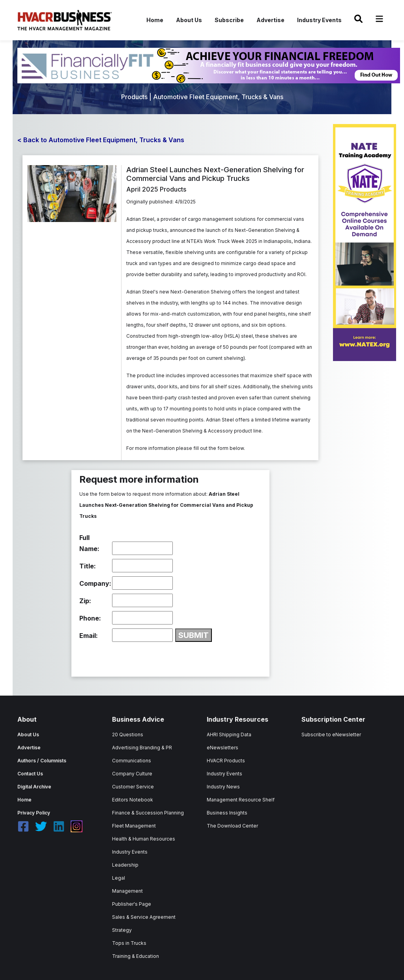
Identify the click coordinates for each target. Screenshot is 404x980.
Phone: (90, 618)
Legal (119, 878)
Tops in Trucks (129, 943)
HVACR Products (226, 761)
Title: (88, 566)
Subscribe (229, 20)
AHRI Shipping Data (229, 735)
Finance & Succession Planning (148, 813)
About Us (189, 20)
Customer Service (133, 787)
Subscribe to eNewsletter (331, 735)
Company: (94, 583)
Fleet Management (134, 826)
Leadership (125, 865)
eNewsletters (223, 748)
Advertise (270, 20)
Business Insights (227, 813)
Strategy (122, 930)
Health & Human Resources (144, 839)
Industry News (223, 787)
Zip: (85, 601)
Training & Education (136, 956)
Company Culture (132, 774)
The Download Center (232, 826)
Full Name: (89, 543)
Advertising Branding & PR (142, 748)
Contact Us (30, 774)
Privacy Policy (34, 813)
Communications (132, 761)
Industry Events (319, 20)
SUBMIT (194, 635)
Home (155, 20)
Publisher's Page (132, 904)
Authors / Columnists (42, 761)
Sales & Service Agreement (144, 917)
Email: (89, 636)
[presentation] (139, 657)
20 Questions (128, 735)
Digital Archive (34, 787)
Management (127, 891)
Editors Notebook (133, 800)
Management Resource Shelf (241, 800)
